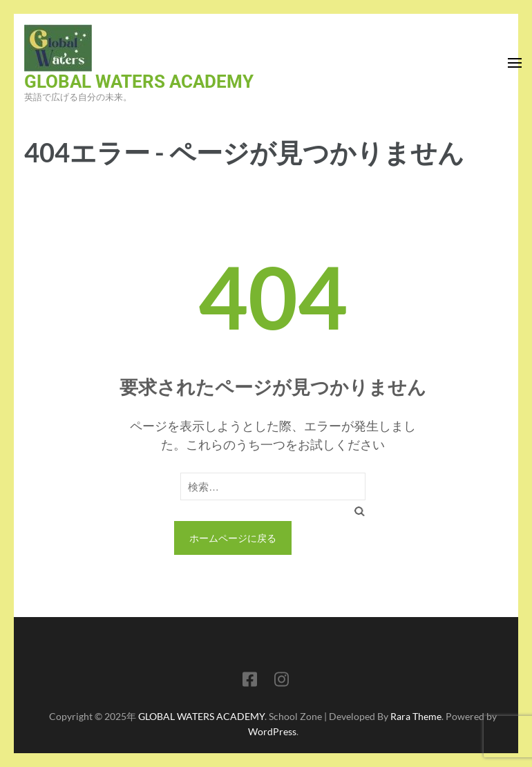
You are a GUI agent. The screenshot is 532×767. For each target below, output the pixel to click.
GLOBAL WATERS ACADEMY (139, 82)
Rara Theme (416, 716)
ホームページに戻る (233, 538)
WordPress (272, 731)
